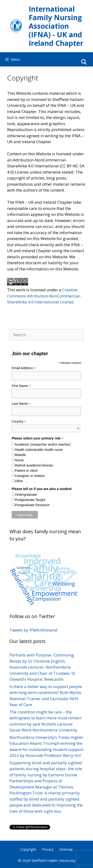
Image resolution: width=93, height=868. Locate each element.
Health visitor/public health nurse (39, 450)
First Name (21, 386)
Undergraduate (26, 495)
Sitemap (66, 849)
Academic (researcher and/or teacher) (43, 444)
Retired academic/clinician (34, 465)
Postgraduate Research (32, 505)
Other (19, 481)
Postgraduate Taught (30, 500)
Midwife (20, 455)
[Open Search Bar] (84, 62)
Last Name (21, 404)
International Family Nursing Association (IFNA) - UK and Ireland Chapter (56, 26)
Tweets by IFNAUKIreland (33, 630)
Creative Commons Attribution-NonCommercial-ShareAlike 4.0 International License (44, 296)
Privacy (48, 849)
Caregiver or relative (30, 476)
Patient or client (26, 471)
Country (19, 422)
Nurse (19, 460)
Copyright (28, 849)
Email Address (24, 368)
